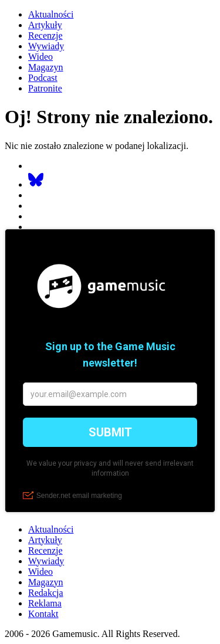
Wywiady (46, 46)
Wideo (40, 57)
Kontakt (43, 614)
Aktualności (51, 14)
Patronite (45, 88)
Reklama (45, 603)
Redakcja (46, 593)
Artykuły (45, 25)
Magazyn (46, 67)
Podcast (43, 78)
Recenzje (45, 35)
